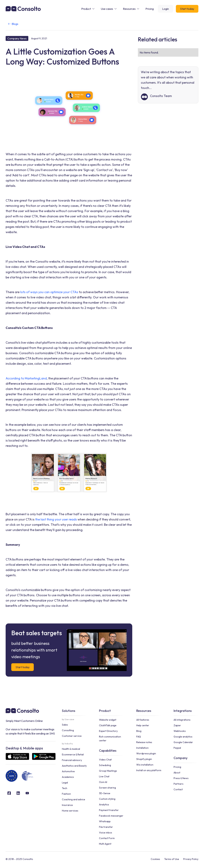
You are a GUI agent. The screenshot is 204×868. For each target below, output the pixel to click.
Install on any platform (149, 770)
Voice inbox (106, 833)
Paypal (177, 748)
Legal (65, 783)
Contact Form (107, 838)
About (177, 773)
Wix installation (145, 765)
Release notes (144, 742)
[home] (23, 9)
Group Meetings (108, 771)
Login (165, 9)
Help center (143, 725)
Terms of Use (172, 859)
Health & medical (71, 749)
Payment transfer (109, 810)
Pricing (177, 767)
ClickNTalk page (108, 725)
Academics (68, 777)
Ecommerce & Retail (73, 755)
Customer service (72, 736)
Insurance (67, 805)
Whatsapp (105, 821)
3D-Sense (105, 793)
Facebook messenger (111, 816)
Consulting (68, 730)
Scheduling (105, 765)
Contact (178, 789)
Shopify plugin (144, 759)
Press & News (181, 778)
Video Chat (105, 760)
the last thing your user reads (56, 519)
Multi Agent (105, 844)
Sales (65, 725)
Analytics (104, 804)
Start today (187, 9)
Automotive (68, 771)
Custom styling (107, 799)
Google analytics (183, 737)
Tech (65, 788)
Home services (70, 811)
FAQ (139, 737)
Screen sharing (107, 788)
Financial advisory (72, 760)
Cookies (155, 859)
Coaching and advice (74, 799)
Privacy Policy (191, 859)
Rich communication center (110, 739)
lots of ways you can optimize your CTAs (49, 292)
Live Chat (104, 776)
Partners (178, 784)
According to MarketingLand (26, 378)
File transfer (106, 827)
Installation (142, 748)
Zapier (177, 725)
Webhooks (180, 731)
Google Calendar (183, 742)
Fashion (66, 794)
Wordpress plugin (146, 753)
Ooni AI (103, 782)
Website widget (108, 720)
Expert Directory (108, 731)
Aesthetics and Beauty (74, 766)
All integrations (182, 720)
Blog (139, 731)
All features (143, 720)
